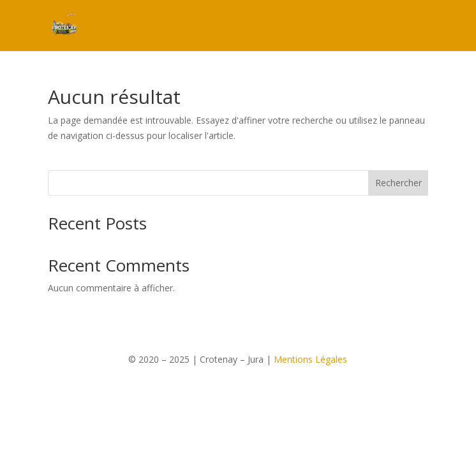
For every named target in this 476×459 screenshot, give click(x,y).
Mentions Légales (310, 359)
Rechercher (398, 183)
